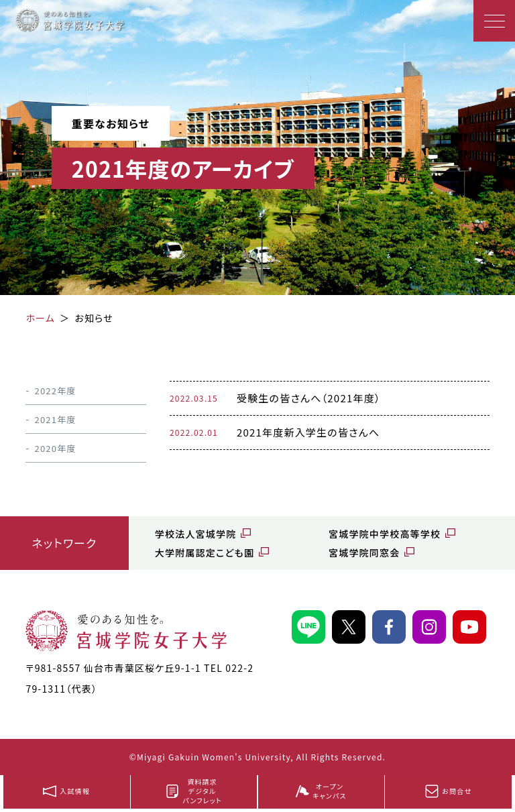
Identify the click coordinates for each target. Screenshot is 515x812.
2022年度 (55, 391)
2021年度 (55, 419)
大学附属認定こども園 (205, 553)
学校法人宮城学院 (196, 534)
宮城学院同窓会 (364, 553)
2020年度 (55, 448)
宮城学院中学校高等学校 (385, 534)
